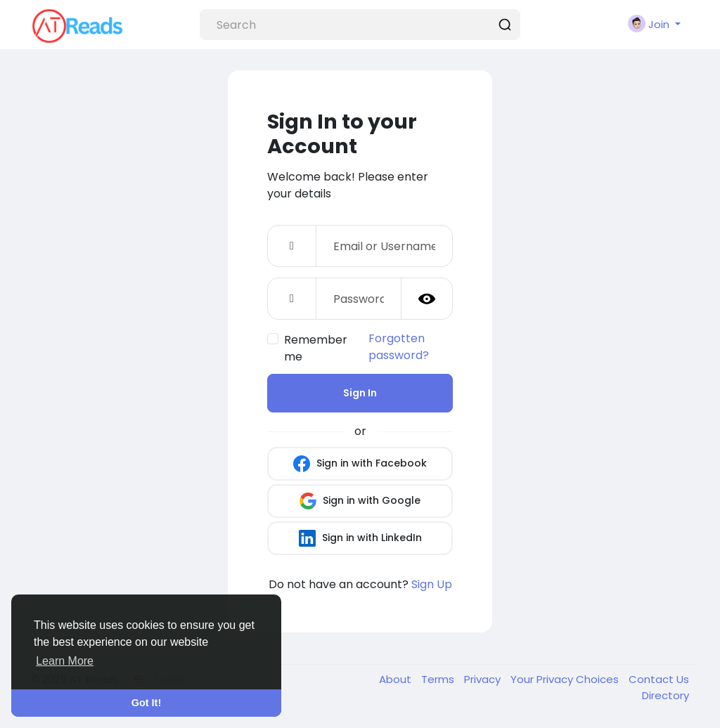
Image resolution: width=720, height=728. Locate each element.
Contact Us (659, 679)
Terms (439, 679)
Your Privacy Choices (566, 679)
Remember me (316, 348)
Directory (666, 695)
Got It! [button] (146, 703)
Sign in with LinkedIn (360, 538)
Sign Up (432, 584)
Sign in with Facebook (360, 464)
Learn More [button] (65, 661)
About (397, 679)
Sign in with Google (360, 501)
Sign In (360, 393)
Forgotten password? (399, 347)
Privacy (484, 679)
